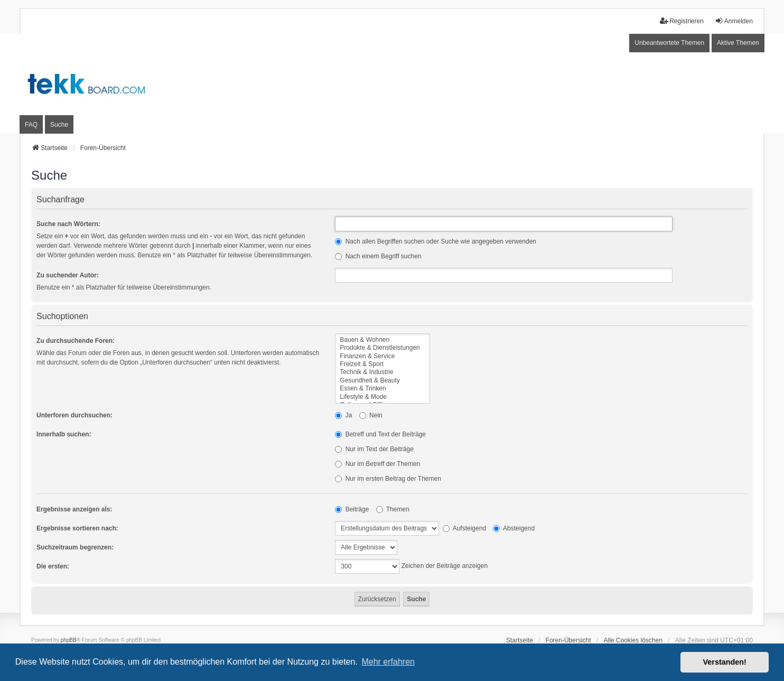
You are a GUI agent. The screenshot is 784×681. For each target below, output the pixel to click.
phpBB (69, 640)
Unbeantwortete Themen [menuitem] (669, 43)
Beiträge (352, 509)
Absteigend (514, 528)
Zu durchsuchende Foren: (76, 341)
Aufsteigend (464, 528)
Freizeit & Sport (382, 364)
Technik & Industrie (382, 372)
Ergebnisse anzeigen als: (74, 509)
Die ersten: (53, 566)
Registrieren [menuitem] (682, 21)
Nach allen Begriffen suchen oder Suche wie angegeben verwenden (436, 241)
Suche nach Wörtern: (68, 224)
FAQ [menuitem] (31, 125)
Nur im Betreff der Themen (377, 464)
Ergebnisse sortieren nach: (77, 528)
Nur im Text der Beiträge (374, 449)
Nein (371, 415)
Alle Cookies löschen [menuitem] (633, 640)
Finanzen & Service (382, 356)
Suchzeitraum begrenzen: (75, 547)
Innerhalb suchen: (64, 434)
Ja (343, 415)
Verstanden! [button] (725, 662)
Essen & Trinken (382, 389)
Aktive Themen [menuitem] (738, 43)
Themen (393, 509)
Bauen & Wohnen (382, 340)
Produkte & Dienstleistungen (382, 348)
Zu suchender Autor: (68, 275)
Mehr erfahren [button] (388, 662)
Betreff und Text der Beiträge (380, 434)
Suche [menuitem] (59, 125)
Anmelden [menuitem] (734, 21)
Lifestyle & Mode (382, 397)
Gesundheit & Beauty (382, 381)
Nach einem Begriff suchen (378, 256)
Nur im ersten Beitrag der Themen (388, 479)
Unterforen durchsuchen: (74, 415)
